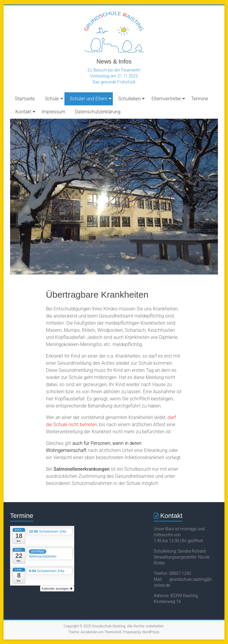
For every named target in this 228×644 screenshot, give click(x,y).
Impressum (53, 112)
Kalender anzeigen (57, 589)
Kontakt (23, 112)
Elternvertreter (166, 99)
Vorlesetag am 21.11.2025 (114, 76)
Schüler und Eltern (89, 99)
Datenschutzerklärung (98, 112)
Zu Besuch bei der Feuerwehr (114, 70)
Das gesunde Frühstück (114, 82)
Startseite (25, 99)
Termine (200, 99)
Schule (52, 99)
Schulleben (130, 99)
